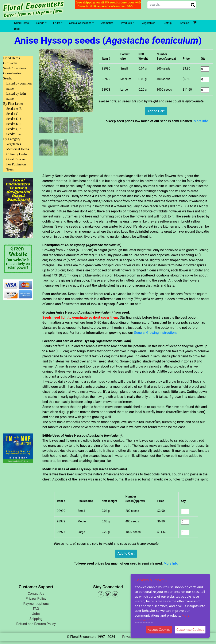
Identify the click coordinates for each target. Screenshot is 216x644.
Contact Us (36, 594)
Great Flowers (16, 159)
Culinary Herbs (17, 154)
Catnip (168, 23)
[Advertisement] (18, 364)
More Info (201, 121)
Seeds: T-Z (14, 134)
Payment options (36, 604)
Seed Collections (15, 68)
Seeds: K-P (14, 124)
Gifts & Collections (81, 23)
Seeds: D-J (14, 119)
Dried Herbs (21, 23)
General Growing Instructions (156, 333)
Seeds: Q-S (14, 129)
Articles (184, 23)
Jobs (36, 614)
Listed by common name (19, 86)
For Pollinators (16, 164)
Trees (10, 169)
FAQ (36, 609)
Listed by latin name (16, 96)
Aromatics (107, 23)
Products (128, 23)
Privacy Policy (36, 599)
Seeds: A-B (14, 109)
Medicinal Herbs (18, 149)
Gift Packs (10, 63)
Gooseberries (12, 73)
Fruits (58, 23)
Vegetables (148, 23)
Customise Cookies (190, 630)
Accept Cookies (159, 630)
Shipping (36, 619)
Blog (17, 29)
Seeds (41, 23)
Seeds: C (12, 114)
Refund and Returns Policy (36, 624)
